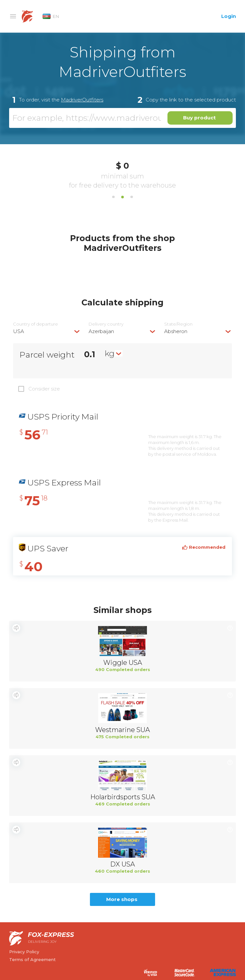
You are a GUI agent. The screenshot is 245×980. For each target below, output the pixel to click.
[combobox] (47, 331)
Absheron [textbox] (176, 331)
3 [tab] (132, 197)
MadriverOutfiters (82, 100)
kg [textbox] (110, 353)
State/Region (178, 324)
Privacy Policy (24, 952)
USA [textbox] (19, 331)
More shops (122, 899)
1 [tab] (113, 197)
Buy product (199, 118)
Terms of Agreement (32, 959)
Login (229, 16)
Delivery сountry (106, 324)
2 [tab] (122, 197)
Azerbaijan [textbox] (101, 331)
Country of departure (36, 324)
